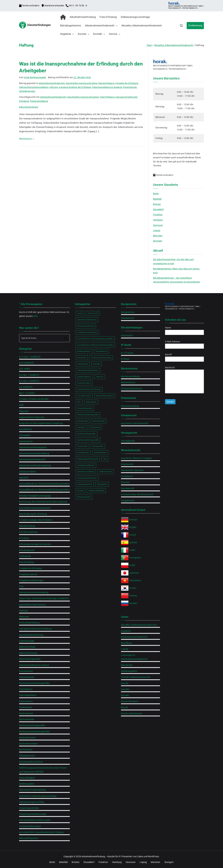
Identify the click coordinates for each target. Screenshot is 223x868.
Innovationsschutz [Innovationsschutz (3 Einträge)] (84, 396)
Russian (133, 603)
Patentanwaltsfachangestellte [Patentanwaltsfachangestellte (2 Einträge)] (88, 415)
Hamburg (158, 220)
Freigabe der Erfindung (127, 83)
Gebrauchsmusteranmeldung (34, 87)
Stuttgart (158, 241)
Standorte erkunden (53, 6)
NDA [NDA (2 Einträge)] (79, 402)
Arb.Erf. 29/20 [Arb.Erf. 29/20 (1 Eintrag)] (93, 313)
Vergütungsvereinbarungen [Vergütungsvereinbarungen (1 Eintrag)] (87, 478)
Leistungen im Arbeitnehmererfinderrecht (134, 657)
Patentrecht (127, 336)
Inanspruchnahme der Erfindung (75, 87)
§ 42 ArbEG (25, 369)
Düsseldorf (158, 209)
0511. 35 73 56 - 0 (76, 6)
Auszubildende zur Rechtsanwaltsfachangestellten (44, 490)
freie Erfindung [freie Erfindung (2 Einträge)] (83, 364)
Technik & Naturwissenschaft (136, 677)
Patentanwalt (130, 87)
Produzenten (26, 707)
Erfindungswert (27, 550)
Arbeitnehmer (26, 441)
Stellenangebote (129, 671)
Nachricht (184, 380)
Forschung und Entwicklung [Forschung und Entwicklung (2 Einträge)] (101, 358)
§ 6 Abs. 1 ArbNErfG (29, 375)
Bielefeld (157, 199)
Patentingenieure (28, 695)
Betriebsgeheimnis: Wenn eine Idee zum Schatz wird (176, 271)
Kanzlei (84, 34)
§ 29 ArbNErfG (26, 363)
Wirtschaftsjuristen (29, 838)
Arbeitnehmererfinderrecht (101, 26)
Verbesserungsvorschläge (135, 17)
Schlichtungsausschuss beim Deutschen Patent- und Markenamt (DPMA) (43, 770)
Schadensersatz (27, 91)
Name (184, 330)
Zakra (140, 856)
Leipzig (157, 230)
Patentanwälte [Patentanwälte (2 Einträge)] (82, 421)
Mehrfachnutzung (28, 653)
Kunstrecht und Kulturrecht (135, 423)
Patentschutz (26, 701)
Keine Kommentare (29, 107)
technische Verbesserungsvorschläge (38, 796)
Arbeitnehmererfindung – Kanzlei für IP (101, 856)
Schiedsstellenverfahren (31, 762)
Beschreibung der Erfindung (33, 514)
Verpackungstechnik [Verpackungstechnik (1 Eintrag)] (85, 484)
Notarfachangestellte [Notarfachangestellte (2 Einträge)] (85, 408)
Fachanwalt (25, 556)
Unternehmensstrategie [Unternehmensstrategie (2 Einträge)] (86, 472)
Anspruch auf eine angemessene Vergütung (41, 423)
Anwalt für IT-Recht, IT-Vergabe (136, 458)
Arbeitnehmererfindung (83, 17)
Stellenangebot (27, 784)
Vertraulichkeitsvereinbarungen (35, 820)
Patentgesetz (26, 689)
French (133, 535)
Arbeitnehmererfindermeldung (34, 453)
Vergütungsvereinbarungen (33, 814)
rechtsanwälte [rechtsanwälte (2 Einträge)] (82, 446)
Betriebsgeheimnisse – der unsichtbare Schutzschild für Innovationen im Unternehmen (176, 280)
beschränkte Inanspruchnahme (82, 83)
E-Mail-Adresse (184, 344)
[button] (116, 26)
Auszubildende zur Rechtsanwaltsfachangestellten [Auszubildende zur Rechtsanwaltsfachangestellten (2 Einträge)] (95, 345)
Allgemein (24, 411)
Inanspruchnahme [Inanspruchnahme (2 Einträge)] (84, 383)
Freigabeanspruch (28, 574)
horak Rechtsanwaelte (35, 77)
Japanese (134, 573)
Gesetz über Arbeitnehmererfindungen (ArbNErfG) (44, 598)
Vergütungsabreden (29, 808)
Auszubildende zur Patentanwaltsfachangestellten (44, 484)
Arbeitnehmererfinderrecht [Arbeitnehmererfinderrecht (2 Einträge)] (87, 320)
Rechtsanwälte (27, 719)
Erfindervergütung (28, 532)
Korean (133, 588)
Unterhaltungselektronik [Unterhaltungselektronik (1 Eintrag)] (86, 465)
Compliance (127, 476)
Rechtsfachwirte (27, 738)
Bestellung (126, 643)
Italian (132, 550)
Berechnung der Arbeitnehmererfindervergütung (43, 502)
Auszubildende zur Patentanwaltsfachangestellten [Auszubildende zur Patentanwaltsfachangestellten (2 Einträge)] (95, 339)
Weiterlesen (27, 139)
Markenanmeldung (130, 376)
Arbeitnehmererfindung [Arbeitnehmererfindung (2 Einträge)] (86, 326)
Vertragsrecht (128, 441)
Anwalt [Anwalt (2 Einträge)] (80, 313)
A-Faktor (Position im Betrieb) (34, 399)
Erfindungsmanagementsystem (35, 544)
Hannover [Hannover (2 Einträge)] (100, 377)
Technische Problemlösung (33, 790)
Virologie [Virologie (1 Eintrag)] (80, 491)
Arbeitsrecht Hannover (132, 470)
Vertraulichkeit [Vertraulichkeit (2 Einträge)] (102, 484)
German (133, 520)
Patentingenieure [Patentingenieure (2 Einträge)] (99, 421)
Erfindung (24, 538)
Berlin (156, 194)
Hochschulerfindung (29, 623)
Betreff (184, 357)
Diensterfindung (106, 83)
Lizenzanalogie (27, 641)
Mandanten (127, 665)
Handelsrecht (128, 488)
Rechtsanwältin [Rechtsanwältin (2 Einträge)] (98, 446)
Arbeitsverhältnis (28, 472)
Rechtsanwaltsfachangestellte (34, 732)
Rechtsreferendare (28, 744)
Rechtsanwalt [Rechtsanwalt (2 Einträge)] (95, 427)
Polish (132, 565)
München (158, 236)
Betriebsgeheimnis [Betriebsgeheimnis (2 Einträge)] (84, 351)
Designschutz (128, 312)
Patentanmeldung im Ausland (107, 87)
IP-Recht (125, 359)
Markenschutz (128, 382)
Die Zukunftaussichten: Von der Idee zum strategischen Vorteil (173, 261)
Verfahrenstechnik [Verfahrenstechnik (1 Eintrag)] (105, 472)
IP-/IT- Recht (127, 353)
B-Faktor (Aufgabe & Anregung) (35, 496)
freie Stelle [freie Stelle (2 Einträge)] (96, 364)
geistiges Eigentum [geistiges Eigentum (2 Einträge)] (84, 377)
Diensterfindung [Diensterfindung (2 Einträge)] (101, 351)
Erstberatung (195, 25)
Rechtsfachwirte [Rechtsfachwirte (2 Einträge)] (83, 453)
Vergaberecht (128, 500)
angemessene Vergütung (32, 417)
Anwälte (125, 689)
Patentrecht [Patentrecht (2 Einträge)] (81, 427)
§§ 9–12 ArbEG (27, 393)
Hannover (158, 225)
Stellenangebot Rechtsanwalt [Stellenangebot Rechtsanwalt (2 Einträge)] (88, 459)
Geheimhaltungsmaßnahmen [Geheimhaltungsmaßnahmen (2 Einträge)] (88, 370)
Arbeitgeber (25, 435)
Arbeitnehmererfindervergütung (35, 465)
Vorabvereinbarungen (30, 826)
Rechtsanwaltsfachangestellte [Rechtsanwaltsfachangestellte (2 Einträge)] (88, 440)
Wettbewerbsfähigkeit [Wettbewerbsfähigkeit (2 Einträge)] (96, 491)
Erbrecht (125, 482)
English (133, 527)
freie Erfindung (107, 97)
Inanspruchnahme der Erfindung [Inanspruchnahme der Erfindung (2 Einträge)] (89, 389)
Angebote (67, 34)
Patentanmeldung (39, 101)
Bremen (157, 204)
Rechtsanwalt (26, 713)
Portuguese (135, 558)
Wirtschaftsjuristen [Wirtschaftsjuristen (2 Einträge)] (84, 497)
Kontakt (99, 34)
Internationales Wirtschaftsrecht (137, 494)
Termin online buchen (132, 714)
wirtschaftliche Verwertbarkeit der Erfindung (41, 832)
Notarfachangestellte (30, 659)
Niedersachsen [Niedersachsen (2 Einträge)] (91, 402)
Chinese (133, 596)
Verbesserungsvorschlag (32, 802)
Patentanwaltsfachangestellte (34, 683)
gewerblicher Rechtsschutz (33, 605)
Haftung (54, 87)
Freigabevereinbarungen (31, 580)
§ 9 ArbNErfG (26, 387)
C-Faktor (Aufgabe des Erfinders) (36, 520)
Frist (21, 586)
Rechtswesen (26, 750)
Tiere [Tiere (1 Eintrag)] (105, 459)
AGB (35, 316)
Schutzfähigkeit (27, 778)
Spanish (133, 542)
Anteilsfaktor (26, 429)
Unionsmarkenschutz (132, 389)
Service (115, 34)
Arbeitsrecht (127, 464)
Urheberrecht (128, 318)
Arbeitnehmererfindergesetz (33, 447)
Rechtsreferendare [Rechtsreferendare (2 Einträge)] (100, 453)
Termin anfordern (29, 6)
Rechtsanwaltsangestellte (32, 725)
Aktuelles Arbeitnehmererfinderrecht (142, 26)
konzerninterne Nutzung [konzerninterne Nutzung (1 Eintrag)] (105, 396)
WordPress (153, 856)
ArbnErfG (24, 478)
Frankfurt (158, 215)
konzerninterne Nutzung (31, 635)
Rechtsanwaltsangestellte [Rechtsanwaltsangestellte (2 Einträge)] (86, 434)
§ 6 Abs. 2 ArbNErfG (29, 381)
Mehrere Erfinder (27, 647)
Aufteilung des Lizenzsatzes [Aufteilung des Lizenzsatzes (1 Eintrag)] (87, 332)
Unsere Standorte (130, 701)
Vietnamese (135, 580)
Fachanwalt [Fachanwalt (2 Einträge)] (82, 358)
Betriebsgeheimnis (71, 26)
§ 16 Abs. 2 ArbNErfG (30, 357)
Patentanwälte (27, 677)
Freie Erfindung (108, 17)
